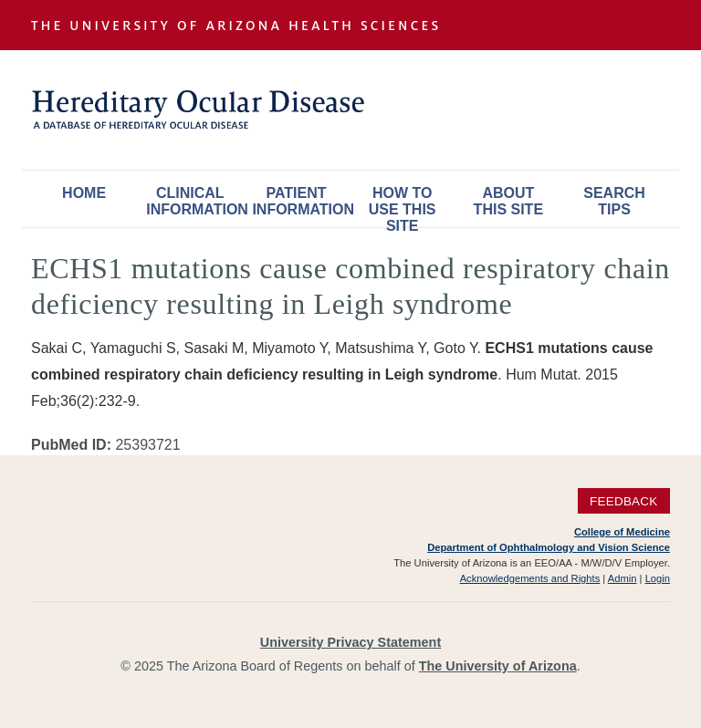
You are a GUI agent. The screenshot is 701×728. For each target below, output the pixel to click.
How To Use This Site (403, 206)
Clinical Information (194, 201)
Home (84, 193)
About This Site (508, 201)
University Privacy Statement (350, 642)
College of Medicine (622, 532)
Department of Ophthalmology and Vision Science (549, 547)
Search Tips (614, 201)
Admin (623, 578)
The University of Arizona (498, 666)
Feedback (624, 501)
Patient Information (300, 201)
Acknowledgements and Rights (530, 578)
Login (658, 578)
